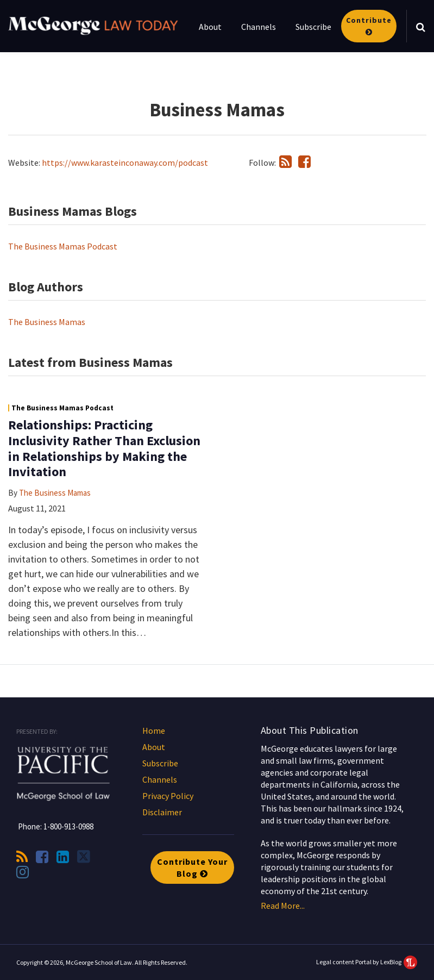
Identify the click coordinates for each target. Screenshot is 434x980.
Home (154, 731)
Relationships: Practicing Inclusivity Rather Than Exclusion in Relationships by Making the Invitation (104, 448)
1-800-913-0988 (68, 826)
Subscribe (313, 27)
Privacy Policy (168, 796)
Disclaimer (162, 812)
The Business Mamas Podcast (63, 246)
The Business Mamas (47, 322)
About (210, 27)
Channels (259, 27)
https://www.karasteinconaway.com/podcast (125, 163)
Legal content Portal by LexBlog (367, 962)
